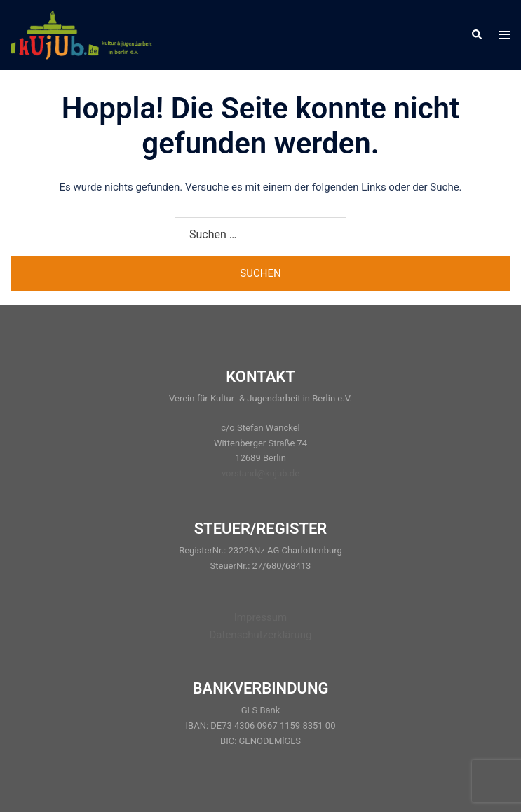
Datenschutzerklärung (260, 635)
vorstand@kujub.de (260, 473)
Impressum (260, 617)
